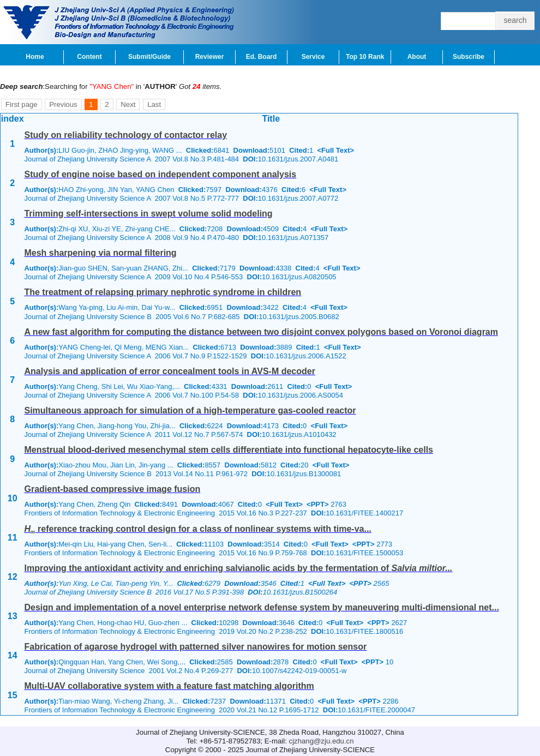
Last (154, 104)
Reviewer (210, 57)
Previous (63, 104)
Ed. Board (262, 57)
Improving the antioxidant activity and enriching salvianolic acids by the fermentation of (238, 568)
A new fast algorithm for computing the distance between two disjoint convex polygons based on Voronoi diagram (261, 332)
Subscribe (469, 57)
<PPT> (317, 504)
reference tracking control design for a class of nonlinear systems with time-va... (197, 529)
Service (313, 57)
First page (22, 104)
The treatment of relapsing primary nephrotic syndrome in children (163, 292)
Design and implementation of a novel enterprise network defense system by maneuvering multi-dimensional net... (261, 607)
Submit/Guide (149, 57)
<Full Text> (335, 150)
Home (35, 57)
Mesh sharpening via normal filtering (100, 253)
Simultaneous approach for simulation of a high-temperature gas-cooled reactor (190, 410)
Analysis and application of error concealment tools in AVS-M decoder (169, 371)
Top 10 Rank (365, 57)
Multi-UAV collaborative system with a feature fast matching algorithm (169, 686)
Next (128, 104)
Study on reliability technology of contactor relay (125, 135)
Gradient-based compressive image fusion (112, 489)
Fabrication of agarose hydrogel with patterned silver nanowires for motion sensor (195, 647)
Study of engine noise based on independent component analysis (160, 174)
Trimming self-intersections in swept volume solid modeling (148, 214)
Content (89, 57)
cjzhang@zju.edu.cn (322, 741)
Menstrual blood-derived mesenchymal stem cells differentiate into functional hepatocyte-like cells (229, 450)
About (417, 57)
